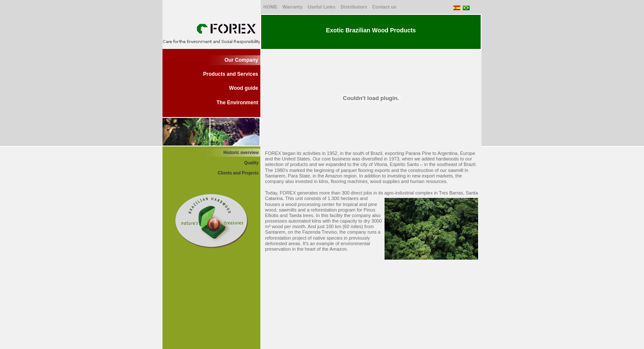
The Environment (237, 103)
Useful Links (321, 7)
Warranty (292, 7)
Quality (251, 163)
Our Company (241, 60)
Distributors (354, 7)
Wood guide (244, 88)
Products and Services (231, 74)
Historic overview (241, 153)
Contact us (384, 7)
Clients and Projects (238, 173)
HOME (270, 7)
